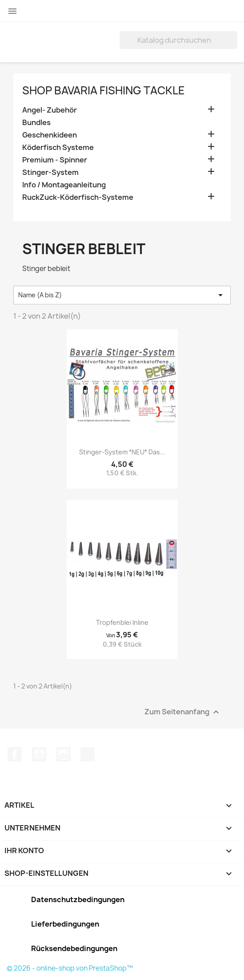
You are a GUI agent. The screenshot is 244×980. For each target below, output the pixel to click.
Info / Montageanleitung (64, 185)
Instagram (64, 754)
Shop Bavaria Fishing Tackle (104, 90)
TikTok (88, 754)
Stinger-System (50, 172)
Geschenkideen (50, 135)
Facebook (15, 754)
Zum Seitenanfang (183, 712)
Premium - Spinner (55, 160)
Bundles (36, 123)
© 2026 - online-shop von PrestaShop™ (70, 968)
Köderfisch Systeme (58, 148)
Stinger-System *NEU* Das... (122, 452)
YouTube (39, 754)
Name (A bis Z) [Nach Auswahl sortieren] (122, 295)
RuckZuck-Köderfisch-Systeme (78, 197)
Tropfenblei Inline (122, 622)
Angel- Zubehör (50, 110)
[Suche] (178, 40)
